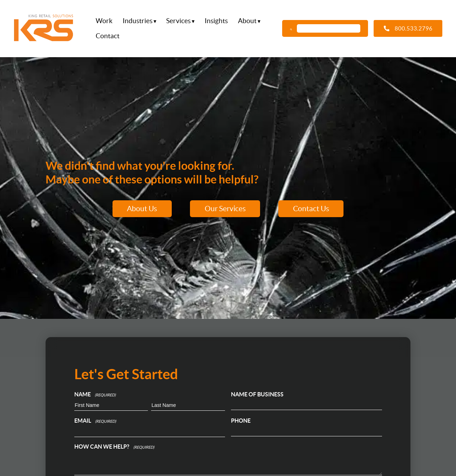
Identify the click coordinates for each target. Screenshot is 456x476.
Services (178, 21)
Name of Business (257, 394)
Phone (241, 421)
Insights (216, 21)
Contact (108, 35)
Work (104, 21)
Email (95, 421)
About (247, 21)
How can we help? (114, 447)
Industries (138, 21)
